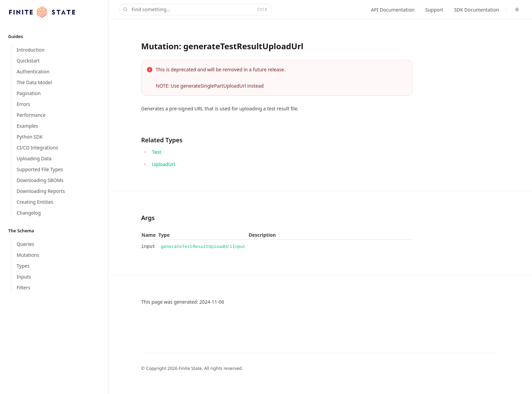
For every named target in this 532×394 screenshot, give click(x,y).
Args (148, 218)
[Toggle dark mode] (517, 10)
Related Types (162, 140)
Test (157, 152)
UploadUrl (164, 164)
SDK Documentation (477, 10)
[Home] (42, 12)
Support (434, 10)
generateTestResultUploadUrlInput (203, 247)
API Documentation (393, 10)
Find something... (195, 10)
